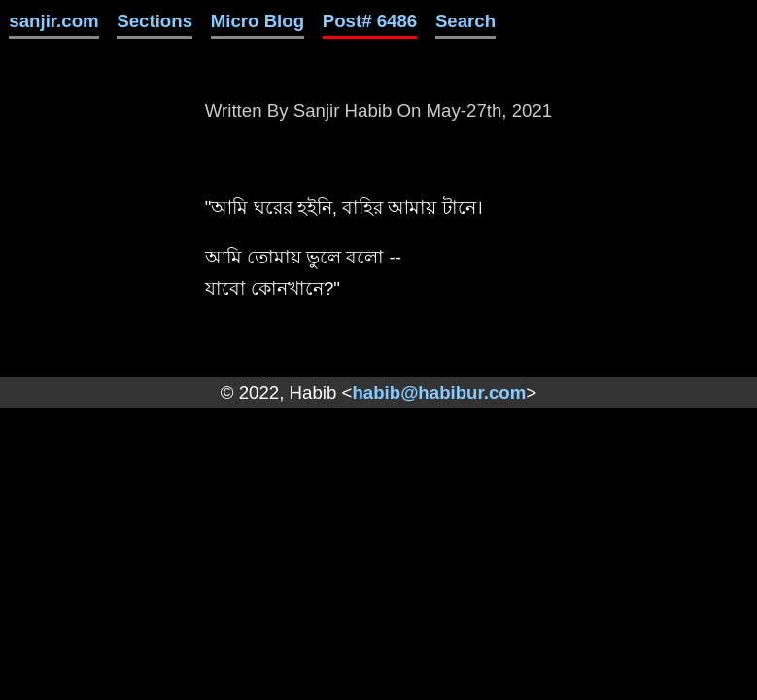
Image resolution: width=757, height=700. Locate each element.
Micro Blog (258, 21)
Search (465, 21)
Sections (155, 21)
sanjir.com (53, 21)
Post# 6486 (370, 21)
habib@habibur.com (439, 392)
